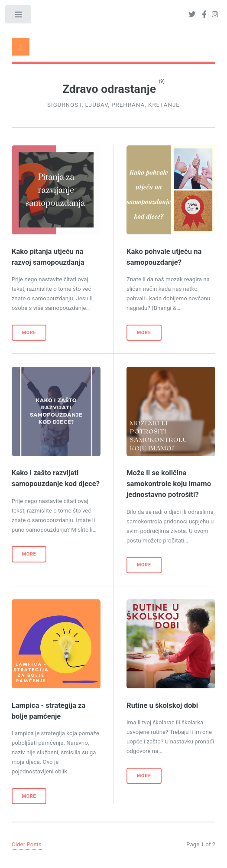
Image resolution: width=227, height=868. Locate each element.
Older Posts (27, 844)
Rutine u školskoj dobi (162, 705)
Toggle (19, 16)
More (29, 333)
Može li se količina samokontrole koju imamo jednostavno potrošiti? (169, 484)
